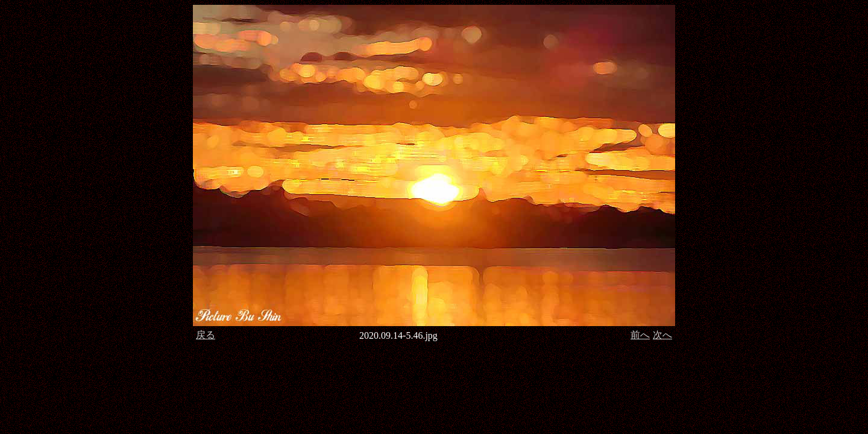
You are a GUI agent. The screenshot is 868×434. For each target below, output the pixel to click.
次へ (662, 335)
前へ (640, 335)
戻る (206, 335)
